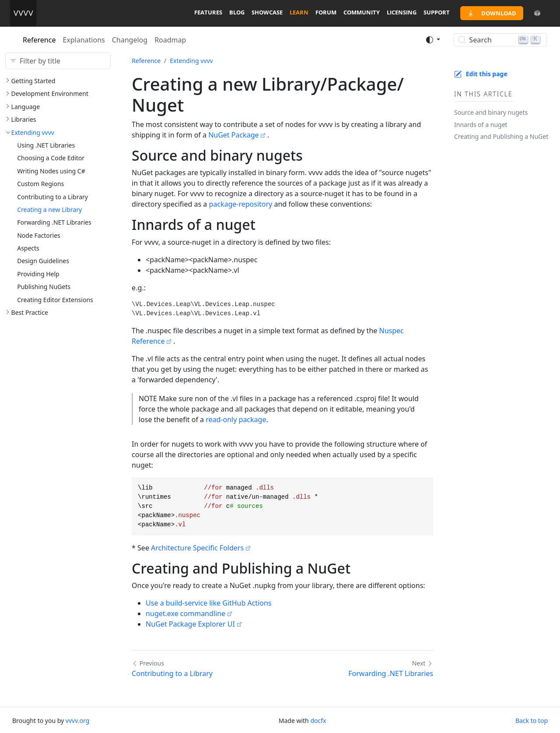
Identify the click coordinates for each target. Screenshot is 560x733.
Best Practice (30, 312)
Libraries (24, 119)
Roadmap (170, 40)
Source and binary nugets (491, 112)
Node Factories (39, 235)
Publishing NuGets (44, 287)
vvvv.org (77, 721)
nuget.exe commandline (185, 613)
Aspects (28, 248)
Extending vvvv (33, 132)
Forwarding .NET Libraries (54, 222)
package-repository (240, 204)
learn (299, 12)
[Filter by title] (58, 61)
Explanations (84, 40)
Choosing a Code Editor (51, 158)
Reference (39, 40)
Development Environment (50, 93)
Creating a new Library (49, 210)
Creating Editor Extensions (55, 300)
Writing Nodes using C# (51, 171)
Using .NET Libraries (46, 145)
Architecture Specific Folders (197, 548)
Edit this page (487, 74)
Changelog (130, 40)
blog (237, 12)
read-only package (236, 419)
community (362, 12)
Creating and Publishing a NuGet (501, 136)
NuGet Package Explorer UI (190, 624)
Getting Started (33, 81)
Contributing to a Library (52, 197)
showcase (267, 12)
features (208, 12)
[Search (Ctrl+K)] (500, 40)
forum (326, 12)
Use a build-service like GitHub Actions (208, 603)
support (437, 12)
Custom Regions (40, 184)
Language (26, 107)
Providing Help (38, 274)
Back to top (532, 721)
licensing (402, 12)
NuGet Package (233, 135)
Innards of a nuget (481, 125)
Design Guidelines (43, 261)
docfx (318, 721)
